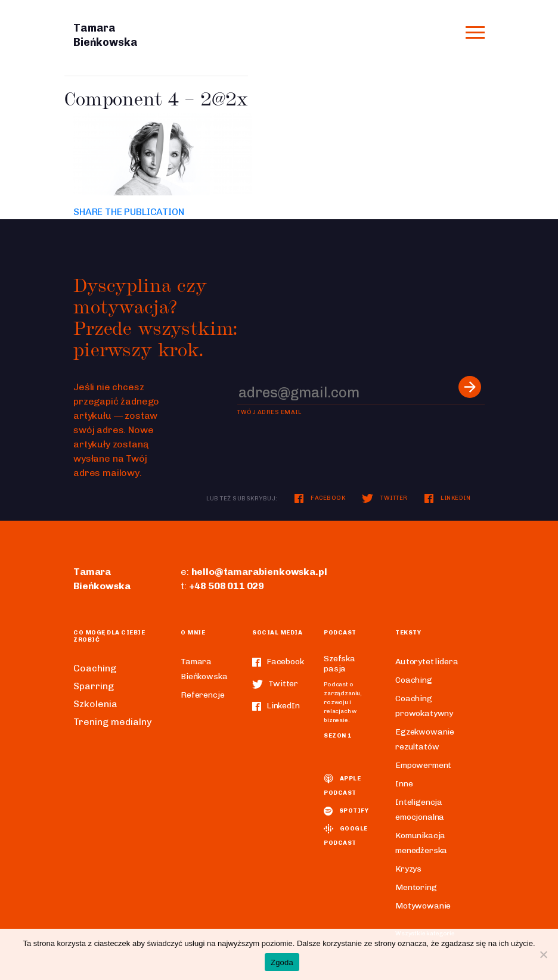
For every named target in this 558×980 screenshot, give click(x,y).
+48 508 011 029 (227, 586)
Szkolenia (95, 704)
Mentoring (416, 887)
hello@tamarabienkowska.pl (259, 572)
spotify (346, 811)
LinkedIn (448, 498)
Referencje (202, 695)
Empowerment (423, 765)
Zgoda (282, 962)
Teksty (408, 633)
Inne (404, 784)
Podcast (340, 633)
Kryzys (408, 869)
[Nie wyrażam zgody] (543, 954)
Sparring (94, 686)
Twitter (385, 498)
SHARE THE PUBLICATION (129, 212)
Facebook (320, 498)
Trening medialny (112, 722)
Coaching (95, 668)
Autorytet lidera (427, 662)
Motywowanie (423, 906)
